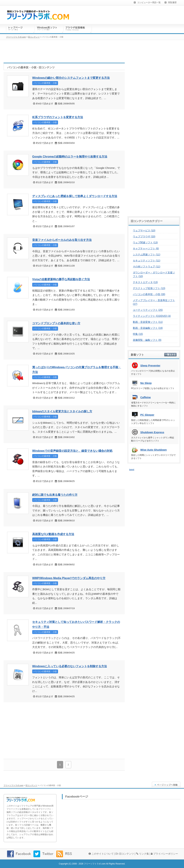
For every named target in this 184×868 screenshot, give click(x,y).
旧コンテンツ (31, 785)
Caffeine (146, 397)
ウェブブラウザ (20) (144, 236)
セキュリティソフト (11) (147, 260)
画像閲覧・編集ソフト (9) (147, 340)
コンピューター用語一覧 (149, 2)
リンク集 (143, 854)
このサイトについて (101, 854)
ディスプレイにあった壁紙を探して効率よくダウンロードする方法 (75, 196)
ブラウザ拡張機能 (78, 29)
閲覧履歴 (172, 2)
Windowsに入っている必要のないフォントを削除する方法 (70, 666)
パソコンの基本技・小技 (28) (149, 294)
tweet (132, 470)
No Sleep (146, 383)
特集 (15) (138, 334)
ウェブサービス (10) (144, 230)
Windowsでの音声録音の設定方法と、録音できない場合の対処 (72, 451)
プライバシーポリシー (164, 854)
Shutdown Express (152, 432)
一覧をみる (170, 355)
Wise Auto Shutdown (153, 450)
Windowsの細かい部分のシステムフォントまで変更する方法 (71, 78)
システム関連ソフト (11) (147, 254)
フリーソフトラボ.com (13, 785)
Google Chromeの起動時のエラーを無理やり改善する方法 (70, 157)
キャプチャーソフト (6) (146, 248)
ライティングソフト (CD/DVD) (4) (152, 316)
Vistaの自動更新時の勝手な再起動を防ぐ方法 (61, 279)
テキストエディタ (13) (145, 282)
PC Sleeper (147, 415)
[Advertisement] (64, 731)
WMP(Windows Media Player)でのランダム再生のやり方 (69, 578)
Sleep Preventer (150, 365)
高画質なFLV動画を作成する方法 (53, 534)
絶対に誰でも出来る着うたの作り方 (55, 495)
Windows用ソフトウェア (49, 29)
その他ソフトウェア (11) (147, 266)
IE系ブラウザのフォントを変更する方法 (58, 117)
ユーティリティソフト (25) (148, 310)
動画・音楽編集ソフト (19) (148, 328)
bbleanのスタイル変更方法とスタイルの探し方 (62, 411)
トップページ (20, 29)
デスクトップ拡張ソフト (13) (149, 288)
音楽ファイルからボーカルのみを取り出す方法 (62, 240)
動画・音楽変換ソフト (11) (148, 322)
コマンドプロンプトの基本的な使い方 (56, 323)
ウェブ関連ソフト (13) (145, 242)
